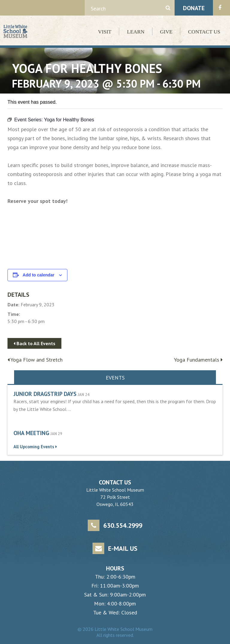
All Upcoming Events (35, 447)
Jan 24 (83, 395)
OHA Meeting (31, 433)
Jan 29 (56, 434)
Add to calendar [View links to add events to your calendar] (39, 275)
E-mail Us (115, 549)
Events (115, 378)
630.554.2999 (115, 526)
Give (166, 32)
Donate (194, 8)
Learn (136, 32)
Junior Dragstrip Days (45, 394)
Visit (105, 32)
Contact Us (204, 32)
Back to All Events (34, 343)
